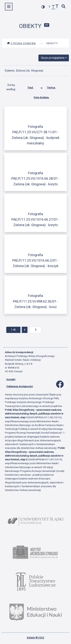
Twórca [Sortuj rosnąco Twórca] (54, 87)
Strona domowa (21, 43)
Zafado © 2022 (35, 638)
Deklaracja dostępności (20, 386)
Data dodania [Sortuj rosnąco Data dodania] (44, 97)
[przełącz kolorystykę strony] (43, 7)
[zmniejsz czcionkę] (50, 7)
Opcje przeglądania (53, 58)
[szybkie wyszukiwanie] (64, 7)
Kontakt (11, 379)
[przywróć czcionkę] (53, 7)
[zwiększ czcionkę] (57, 7)
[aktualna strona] (35, 330)
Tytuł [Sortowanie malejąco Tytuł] (33, 87)
